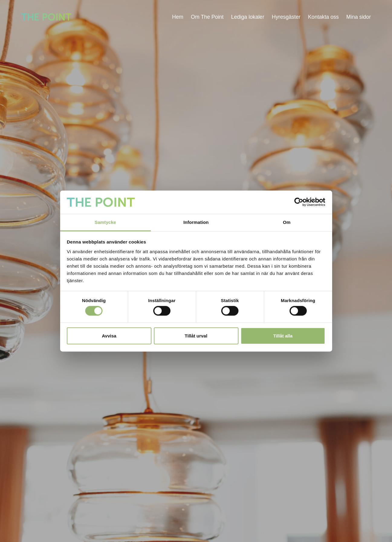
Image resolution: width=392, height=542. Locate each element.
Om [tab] (287, 222)
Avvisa (109, 336)
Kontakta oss (323, 17)
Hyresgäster (286, 17)
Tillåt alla (283, 336)
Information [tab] (196, 222)
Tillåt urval (196, 336)
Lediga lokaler (248, 17)
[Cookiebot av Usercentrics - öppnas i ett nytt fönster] (299, 202)
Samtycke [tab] (105, 222)
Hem (178, 17)
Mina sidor (359, 17)
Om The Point (207, 17)
